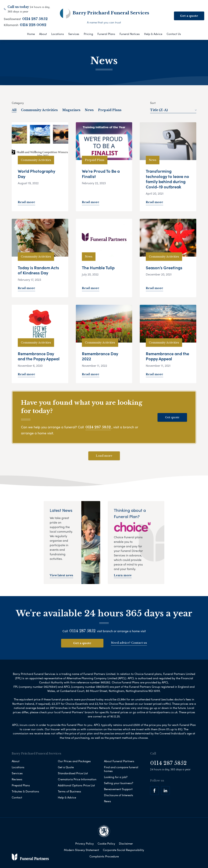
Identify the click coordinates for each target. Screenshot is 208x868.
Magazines (71, 110)
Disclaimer (126, 843)
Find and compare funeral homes (121, 769)
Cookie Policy (106, 843)
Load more (104, 456)
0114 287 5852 (35, 19)
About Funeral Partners (119, 761)
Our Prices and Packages (74, 761)
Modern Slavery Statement (81, 850)
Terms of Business (69, 791)
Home (31, 34)
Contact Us (174, 34)
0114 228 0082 (33, 25)
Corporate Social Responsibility (123, 850)
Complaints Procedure (104, 856)
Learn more (123, 575)
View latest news (61, 575)
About (43, 34)
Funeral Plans (106, 34)
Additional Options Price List (76, 785)
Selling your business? (119, 783)
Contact (17, 797)
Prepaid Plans (110, 110)
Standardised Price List (73, 773)
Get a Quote (66, 767)
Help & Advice (153, 34)
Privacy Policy (85, 843)
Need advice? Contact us (129, 643)
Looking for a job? (116, 777)
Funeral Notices (130, 34)
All (14, 110)
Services (74, 34)
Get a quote (189, 16)
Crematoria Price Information (77, 779)
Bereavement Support (118, 789)
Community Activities (39, 110)
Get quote (172, 417)
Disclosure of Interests (119, 795)
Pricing (88, 34)
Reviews (17, 779)
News (89, 110)
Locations (58, 34)
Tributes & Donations (25, 791)
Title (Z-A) (173, 110)
